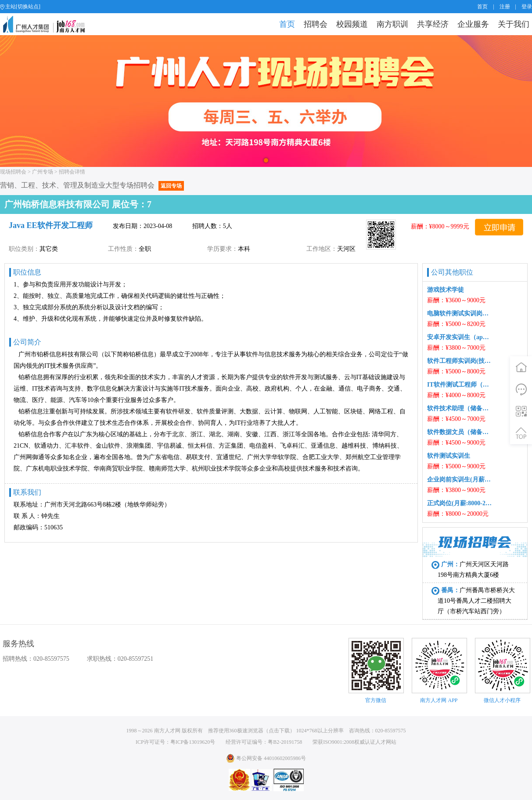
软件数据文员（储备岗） (460, 432)
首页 (482, 7)
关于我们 (514, 24)
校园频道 (352, 24)
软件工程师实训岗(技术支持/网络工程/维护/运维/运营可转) (460, 361)
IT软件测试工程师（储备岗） (460, 385)
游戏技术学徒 (446, 290)
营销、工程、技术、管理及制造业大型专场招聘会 (92, 185)
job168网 (48, 24)
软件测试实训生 (449, 456)
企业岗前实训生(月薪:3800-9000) (460, 480)
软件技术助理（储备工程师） (460, 408)
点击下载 (279, 731)
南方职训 (392, 24)
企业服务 (473, 24)
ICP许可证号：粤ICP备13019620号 (175, 742)
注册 (505, 7)
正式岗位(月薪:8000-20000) (460, 503)
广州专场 (43, 172)
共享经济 (433, 24)
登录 (527, 7)
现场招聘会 (13, 172)
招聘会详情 (72, 172)
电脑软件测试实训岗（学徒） (460, 313)
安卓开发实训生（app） (460, 337)
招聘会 (316, 24)
